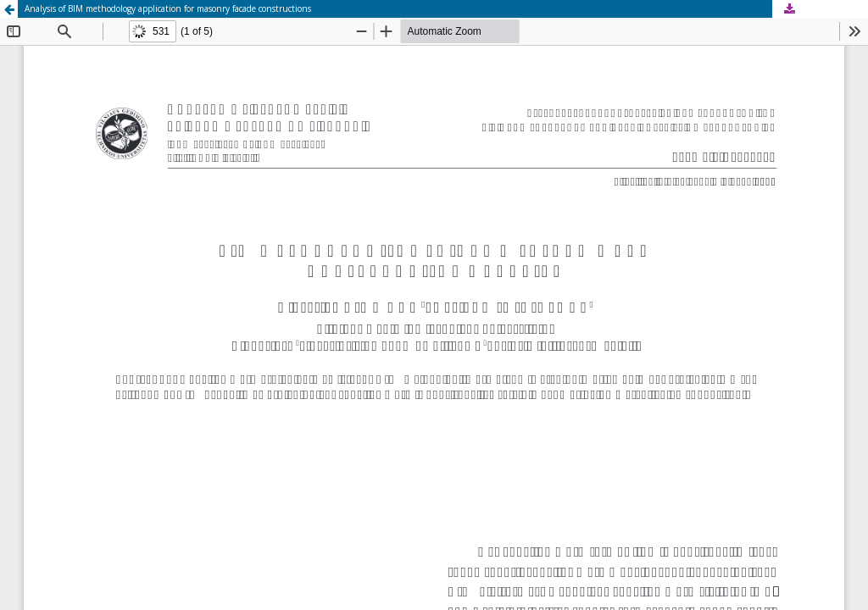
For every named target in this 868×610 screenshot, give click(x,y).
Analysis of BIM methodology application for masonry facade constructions (168, 8)
